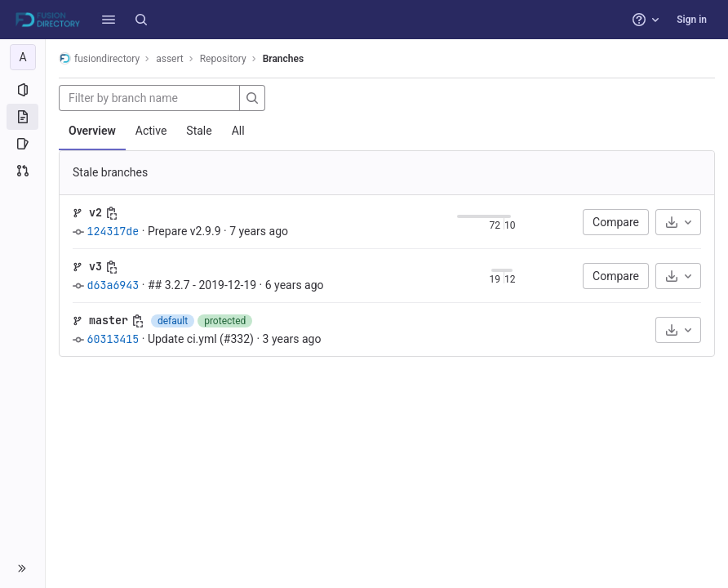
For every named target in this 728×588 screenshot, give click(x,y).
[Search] (141, 20)
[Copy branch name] (112, 213)
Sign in (692, 20)
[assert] (23, 57)
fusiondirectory (99, 58)
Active (151, 131)
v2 (95, 212)
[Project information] (22, 90)
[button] (109, 20)
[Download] (678, 222)
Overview (92, 131)
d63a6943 (113, 285)
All (238, 131)
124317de (113, 231)
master (109, 320)
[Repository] (22, 117)
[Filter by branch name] (149, 98)
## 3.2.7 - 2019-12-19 (202, 285)
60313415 (113, 339)
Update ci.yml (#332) (201, 339)
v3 (95, 266)
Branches (283, 59)
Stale (199, 131)
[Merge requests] (22, 171)
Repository (223, 59)
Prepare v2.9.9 (184, 231)
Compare (616, 222)
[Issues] (22, 144)
